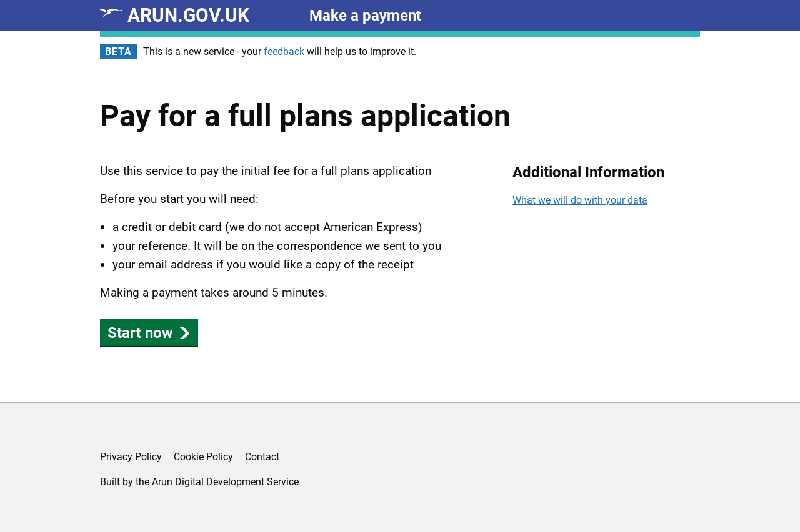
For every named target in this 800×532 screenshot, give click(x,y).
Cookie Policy (203, 457)
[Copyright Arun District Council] (661, 463)
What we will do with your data (580, 200)
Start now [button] (149, 333)
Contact (262, 457)
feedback (284, 52)
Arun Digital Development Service (225, 482)
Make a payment (365, 16)
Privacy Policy (131, 457)
